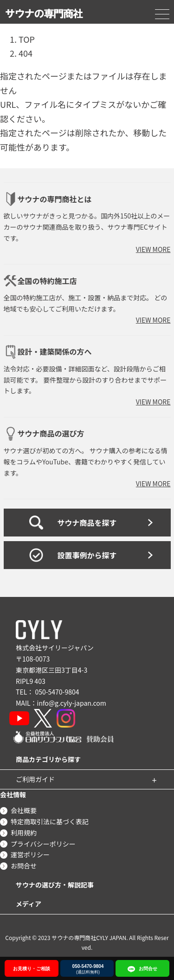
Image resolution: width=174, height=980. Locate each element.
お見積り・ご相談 (32, 969)
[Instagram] (66, 718)
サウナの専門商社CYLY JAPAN (89, 937)
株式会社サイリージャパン (55, 648)
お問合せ (24, 866)
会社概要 (24, 810)
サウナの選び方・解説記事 (55, 885)
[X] (43, 718)
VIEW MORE (153, 249)
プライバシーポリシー (43, 844)
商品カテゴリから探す (48, 759)
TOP (27, 39)
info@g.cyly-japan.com (72, 703)
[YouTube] (19, 718)
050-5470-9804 (57, 692)
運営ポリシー (30, 854)
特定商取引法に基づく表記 (50, 821)
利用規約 (24, 833)
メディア (29, 904)
